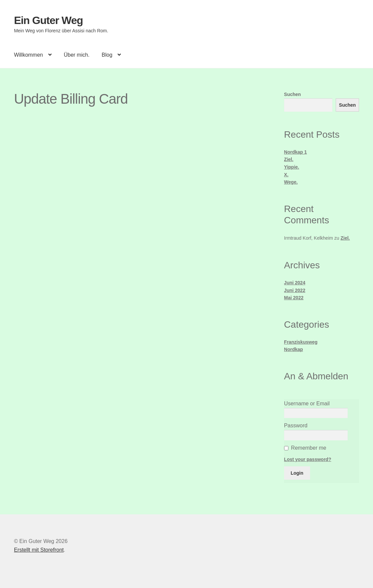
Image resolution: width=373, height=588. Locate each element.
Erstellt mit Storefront (39, 550)
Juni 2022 (295, 290)
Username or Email (307, 403)
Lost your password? (308, 459)
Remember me (309, 448)
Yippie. (292, 167)
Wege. (291, 182)
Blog (107, 55)
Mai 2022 (294, 298)
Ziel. (289, 159)
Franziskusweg (301, 342)
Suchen (293, 94)
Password (296, 425)
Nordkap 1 (295, 152)
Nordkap (294, 349)
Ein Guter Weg (48, 20)
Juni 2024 (295, 283)
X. (286, 175)
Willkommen (28, 55)
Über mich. (76, 55)
